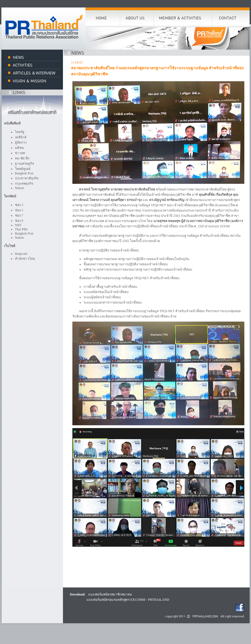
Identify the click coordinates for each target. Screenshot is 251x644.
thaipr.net (21, 254)
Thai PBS (21, 229)
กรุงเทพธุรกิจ (24, 184)
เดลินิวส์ (21, 137)
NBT (18, 225)
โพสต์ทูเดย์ (23, 169)
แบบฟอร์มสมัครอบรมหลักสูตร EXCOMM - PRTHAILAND (128, 600)
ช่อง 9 (19, 221)
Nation (20, 188)
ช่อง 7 (19, 215)
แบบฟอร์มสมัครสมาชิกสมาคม (110, 594)
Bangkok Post (24, 173)
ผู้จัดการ (21, 142)
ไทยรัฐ (20, 132)
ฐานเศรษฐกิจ (25, 164)
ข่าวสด (20, 153)
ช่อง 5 (19, 210)
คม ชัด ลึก (22, 158)
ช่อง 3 (19, 205)
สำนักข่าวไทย (25, 259)
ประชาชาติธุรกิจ (27, 178)
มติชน (19, 148)
